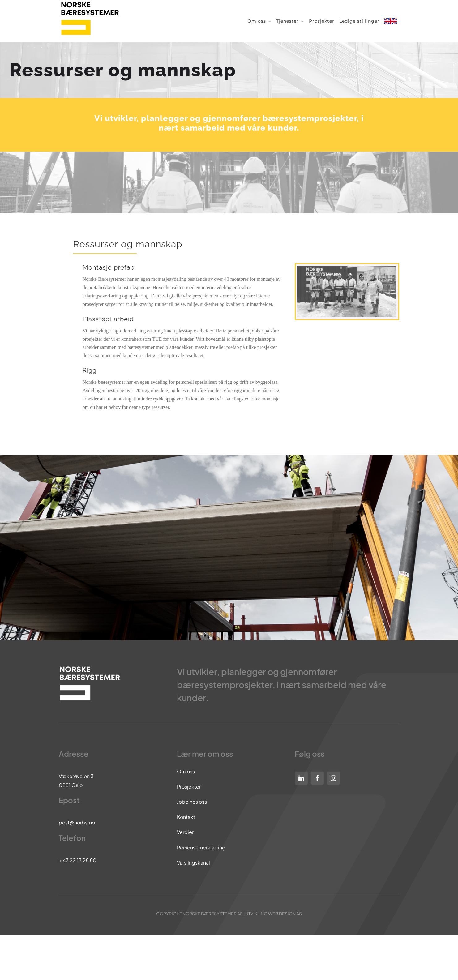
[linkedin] (301, 778)
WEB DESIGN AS (285, 914)
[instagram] (333, 778)
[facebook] (317, 778)
